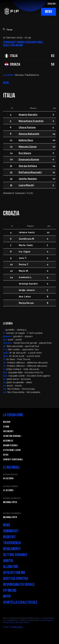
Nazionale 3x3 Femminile (12, 513)
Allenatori (11, 567)
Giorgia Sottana (28, 166)
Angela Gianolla (28, 115)
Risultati (9, 537)
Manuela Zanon (28, 147)
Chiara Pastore (27, 127)
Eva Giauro (25, 153)
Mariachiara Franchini (31, 121)
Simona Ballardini (29, 134)
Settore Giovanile (15, 555)
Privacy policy (9, 622)
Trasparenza (12, 543)
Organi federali (10, 445)
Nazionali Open (10, 502)
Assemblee (8, 441)
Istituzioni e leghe (12, 450)
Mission (7, 422)
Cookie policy (47, 620)
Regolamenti (12, 549)
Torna (8, 30)
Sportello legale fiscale (20, 602)
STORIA (6, 427)
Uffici (6, 455)
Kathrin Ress (26, 140)
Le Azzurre (8, 490)
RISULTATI (52, 4)
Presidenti (8, 431)
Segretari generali (12, 436)
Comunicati (11, 531)
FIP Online (10, 591)
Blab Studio (18, 627)
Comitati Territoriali (13, 460)
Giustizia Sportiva (16, 579)
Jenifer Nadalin (28, 179)
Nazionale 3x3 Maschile (12, 498)
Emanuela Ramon (29, 159)
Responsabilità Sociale (19, 585)
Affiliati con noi (14, 573)
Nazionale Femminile (11, 486)
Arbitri (8, 561)
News (7, 525)
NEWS (6, 83)
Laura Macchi (26, 185)
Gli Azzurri (8, 479)
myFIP (7, 597)
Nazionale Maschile (11, 475)
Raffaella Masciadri (30, 172)
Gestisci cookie (22, 622)
